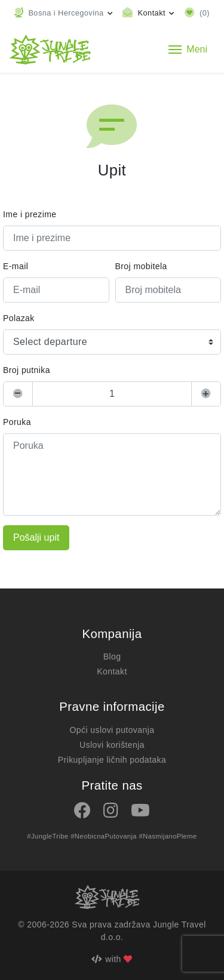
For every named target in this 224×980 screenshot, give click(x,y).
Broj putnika (27, 370)
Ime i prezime (30, 214)
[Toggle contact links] (148, 13)
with (112, 959)
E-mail (16, 266)
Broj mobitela (141, 266)
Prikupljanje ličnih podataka (112, 760)
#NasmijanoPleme (168, 836)
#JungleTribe (47, 836)
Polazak (19, 318)
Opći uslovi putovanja (112, 730)
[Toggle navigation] (188, 50)
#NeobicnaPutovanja (104, 836)
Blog (112, 657)
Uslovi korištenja (112, 745)
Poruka (17, 422)
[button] (63, 13)
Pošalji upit (36, 537)
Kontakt (112, 671)
